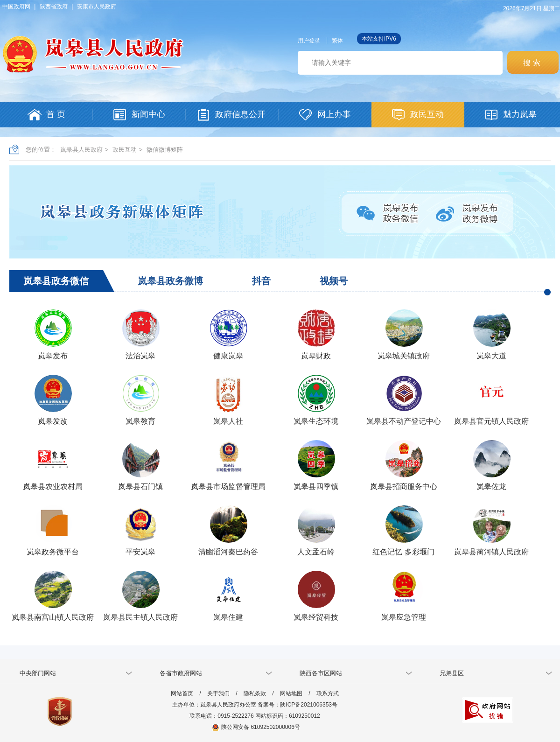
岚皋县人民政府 (81, 150)
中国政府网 (16, 7)
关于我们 (218, 693)
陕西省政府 (54, 7)
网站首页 (182, 693)
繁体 (337, 41)
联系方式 (328, 693)
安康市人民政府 (97, 7)
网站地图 (291, 693)
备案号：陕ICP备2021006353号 (297, 705)
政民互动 (125, 150)
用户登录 (309, 41)
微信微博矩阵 (165, 150)
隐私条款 (255, 693)
